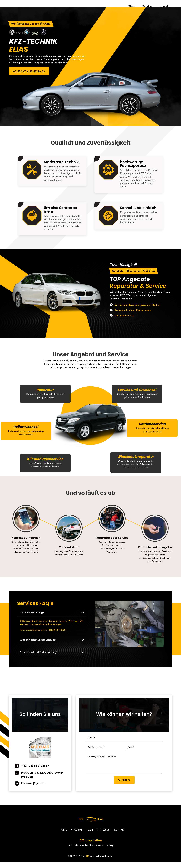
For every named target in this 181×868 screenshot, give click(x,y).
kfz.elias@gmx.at (33, 789)
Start (131, 6)
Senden (124, 786)
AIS (88, 862)
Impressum (103, 836)
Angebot (77, 836)
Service (147, 6)
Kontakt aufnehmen (29, 78)
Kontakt (165, 6)
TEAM (90, 836)
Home (63, 836)
